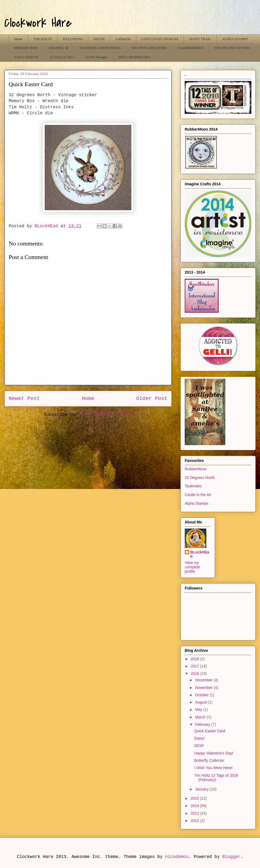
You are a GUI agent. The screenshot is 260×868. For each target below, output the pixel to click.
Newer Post (24, 399)
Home (18, 39)
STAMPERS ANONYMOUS (100, 48)
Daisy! (199, 738)
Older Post (152, 399)
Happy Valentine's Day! (214, 753)
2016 (195, 673)
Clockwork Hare (38, 23)
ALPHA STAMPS (235, 39)
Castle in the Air (198, 495)
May (199, 710)
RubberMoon (196, 469)
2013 (195, 813)
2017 (195, 666)
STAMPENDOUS (191, 48)
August (201, 702)
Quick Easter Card (210, 731)
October (202, 695)
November (204, 688)
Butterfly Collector (209, 760)
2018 (195, 659)
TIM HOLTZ (43, 39)
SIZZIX (99, 39)
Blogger (231, 857)
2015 (195, 798)
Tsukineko (193, 486)
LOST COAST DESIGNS (160, 39)
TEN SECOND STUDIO (232, 48)
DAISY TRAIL (200, 39)
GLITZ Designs (96, 57)
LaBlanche (123, 39)
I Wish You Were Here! (213, 768)
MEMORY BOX (26, 48)
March (201, 717)
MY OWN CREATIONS (149, 48)
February (203, 724)
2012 (195, 821)
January (202, 789)
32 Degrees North (200, 478)
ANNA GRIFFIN (26, 57)
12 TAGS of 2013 (62, 57)
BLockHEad (200, 554)
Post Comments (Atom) (106, 415)
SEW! (199, 746)
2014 (195, 806)
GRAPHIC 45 (59, 48)
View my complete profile (192, 567)
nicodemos (177, 857)
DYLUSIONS (73, 39)
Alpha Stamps (196, 503)
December (204, 680)
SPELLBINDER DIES (134, 57)
